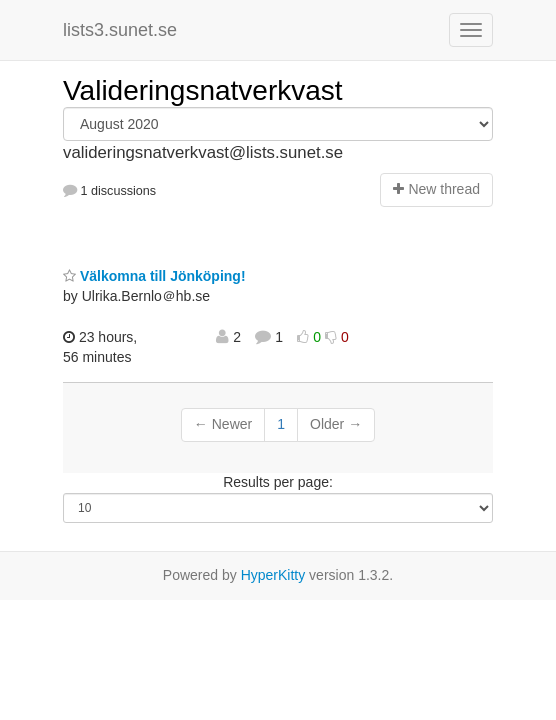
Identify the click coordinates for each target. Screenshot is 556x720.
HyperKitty (273, 575)
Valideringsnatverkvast (203, 90)
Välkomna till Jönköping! (154, 276)
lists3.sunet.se (120, 30)
